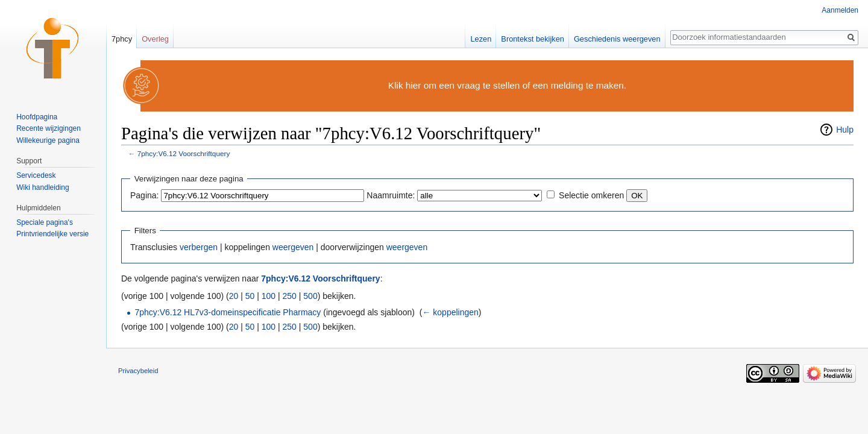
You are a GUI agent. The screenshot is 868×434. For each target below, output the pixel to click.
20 (234, 296)
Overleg (155, 39)
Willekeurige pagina (48, 140)
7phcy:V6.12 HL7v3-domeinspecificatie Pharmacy (228, 312)
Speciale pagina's (45, 222)
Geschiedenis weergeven (617, 39)
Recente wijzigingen (49, 128)
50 (250, 296)
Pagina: (144, 195)
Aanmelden (840, 10)
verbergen (199, 247)
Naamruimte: (391, 195)
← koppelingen (450, 312)
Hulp (845, 130)
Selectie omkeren (591, 195)
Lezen (481, 39)
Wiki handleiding (42, 187)
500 (310, 296)
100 (269, 296)
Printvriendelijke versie (52, 234)
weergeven (293, 247)
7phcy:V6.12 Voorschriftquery (184, 153)
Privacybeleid (138, 371)
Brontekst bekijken (533, 39)
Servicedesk (36, 175)
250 (290, 296)
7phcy (122, 39)
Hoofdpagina (37, 117)
